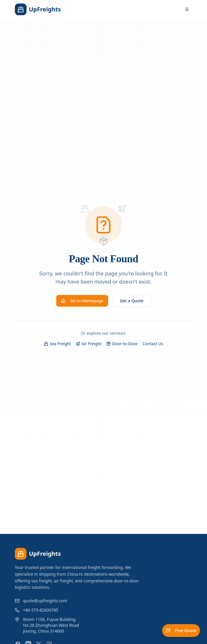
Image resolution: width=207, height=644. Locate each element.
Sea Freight (57, 344)
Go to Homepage (82, 301)
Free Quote (181, 630)
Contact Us (153, 344)
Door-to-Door (122, 344)
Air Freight (89, 344)
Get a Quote (132, 301)
